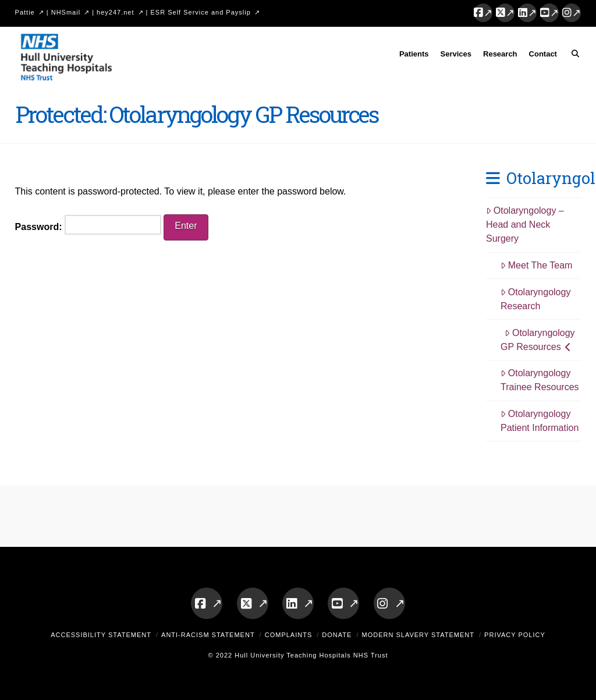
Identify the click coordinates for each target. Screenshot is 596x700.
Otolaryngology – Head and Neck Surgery (525, 225)
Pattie (25, 12)
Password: (88, 225)
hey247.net (115, 12)
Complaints (289, 635)
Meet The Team (536, 265)
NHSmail (66, 12)
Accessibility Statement (101, 635)
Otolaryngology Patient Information (540, 421)
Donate (337, 635)
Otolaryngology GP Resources (538, 340)
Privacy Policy (515, 635)
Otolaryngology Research (535, 299)
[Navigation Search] (572, 56)
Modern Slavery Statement (418, 635)
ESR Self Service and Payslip (201, 12)
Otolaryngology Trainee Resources (540, 380)
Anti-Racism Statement (208, 635)
